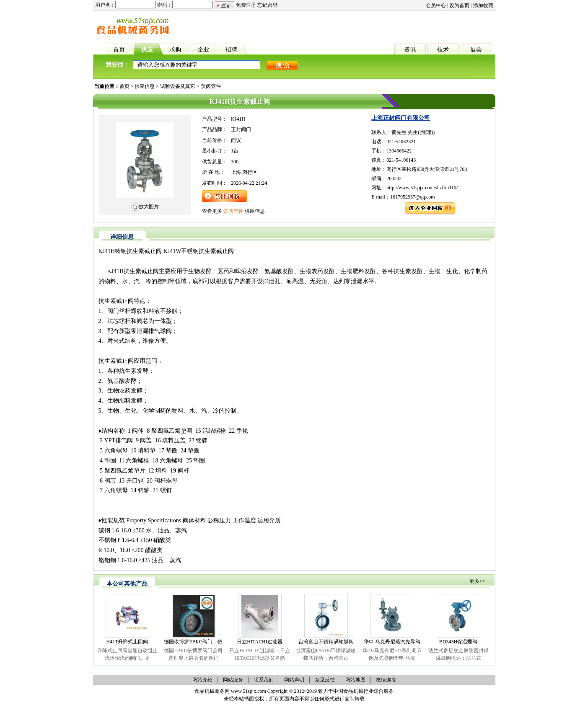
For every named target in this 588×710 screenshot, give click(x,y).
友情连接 (386, 680)
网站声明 (294, 680)
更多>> (477, 581)
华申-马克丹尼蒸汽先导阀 (392, 642)
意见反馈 (325, 680)
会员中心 (436, 5)
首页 (124, 86)
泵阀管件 (211, 86)
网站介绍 (202, 680)
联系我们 (264, 680)
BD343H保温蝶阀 (458, 642)
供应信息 (145, 86)
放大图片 (145, 207)
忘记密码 (267, 5)
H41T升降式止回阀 (127, 642)
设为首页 (459, 5)
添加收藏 (483, 5)
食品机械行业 (358, 691)
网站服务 (233, 680)
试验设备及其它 (178, 86)
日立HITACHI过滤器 (259, 642)
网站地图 (355, 680)
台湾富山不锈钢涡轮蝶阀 (326, 642)
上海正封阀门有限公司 (401, 118)
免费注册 (246, 5)
